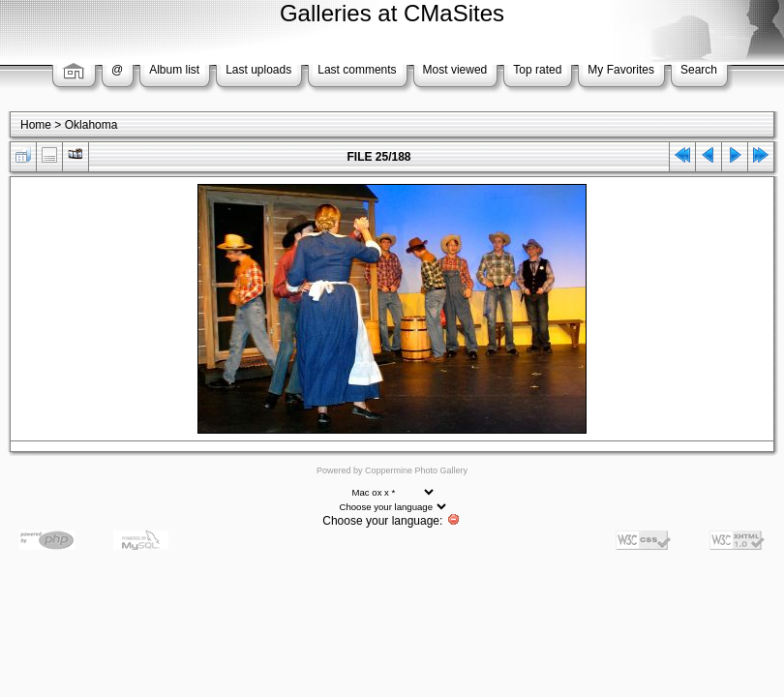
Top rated (537, 70)
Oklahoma (91, 125)
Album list (174, 70)
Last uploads (258, 70)
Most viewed (455, 70)
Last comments (357, 70)
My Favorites (621, 70)
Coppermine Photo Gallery (416, 470)
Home (36, 125)
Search (699, 70)
